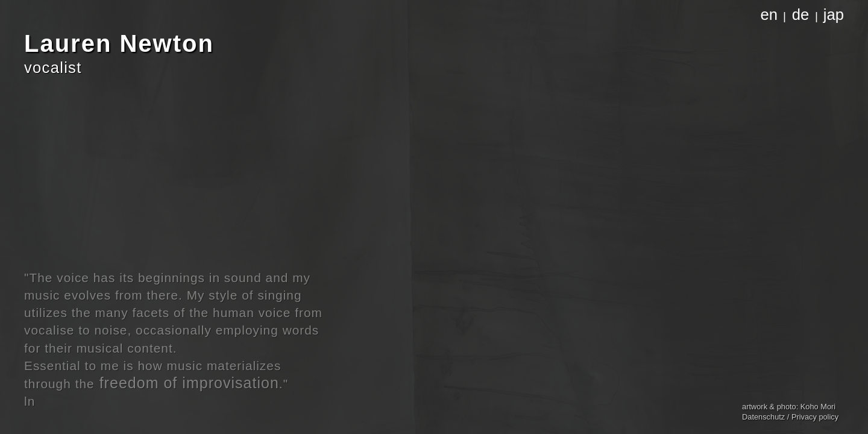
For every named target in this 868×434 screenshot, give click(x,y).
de (800, 14)
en (769, 14)
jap (834, 14)
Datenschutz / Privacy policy (790, 417)
